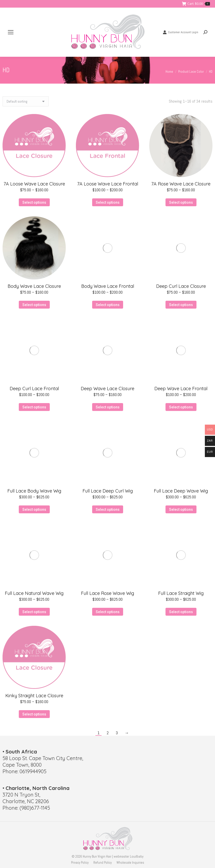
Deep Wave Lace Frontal (181, 389)
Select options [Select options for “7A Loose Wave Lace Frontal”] (108, 202)
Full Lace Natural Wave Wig (34, 593)
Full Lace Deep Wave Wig (181, 491)
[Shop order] (26, 101)
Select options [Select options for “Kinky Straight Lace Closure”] (34, 714)
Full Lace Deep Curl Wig (108, 491)
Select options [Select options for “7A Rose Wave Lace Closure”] (181, 202)
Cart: (196, 4)
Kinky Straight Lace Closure (34, 696)
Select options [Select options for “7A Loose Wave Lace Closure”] (34, 202)
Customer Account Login (180, 32)
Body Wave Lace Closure (34, 286)
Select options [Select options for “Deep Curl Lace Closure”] (181, 305)
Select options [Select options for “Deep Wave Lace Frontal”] (181, 407)
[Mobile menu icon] (11, 32)
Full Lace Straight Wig (181, 593)
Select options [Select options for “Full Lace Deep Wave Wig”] (181, 510)
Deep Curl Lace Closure (181, 286)
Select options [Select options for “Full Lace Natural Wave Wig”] (34, 612)
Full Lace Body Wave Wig (34, 491)
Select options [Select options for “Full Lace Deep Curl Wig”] (108, 510)
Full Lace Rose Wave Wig (108, 593)
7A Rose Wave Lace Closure (181, 184)
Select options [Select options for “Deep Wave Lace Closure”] (108, 407)
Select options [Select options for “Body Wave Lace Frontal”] (108, 305)
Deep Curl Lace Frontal (34, 389)
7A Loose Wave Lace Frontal (108, 184)
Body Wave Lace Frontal (108, 286)
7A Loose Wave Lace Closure (34, 184)
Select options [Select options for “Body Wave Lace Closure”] (34, 305)
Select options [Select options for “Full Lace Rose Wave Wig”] (108, 612)
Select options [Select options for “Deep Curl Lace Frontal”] (34, 407)
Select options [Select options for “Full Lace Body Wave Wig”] (34, 510)
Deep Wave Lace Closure (108, 389)
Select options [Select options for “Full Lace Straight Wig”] (181, 612)
